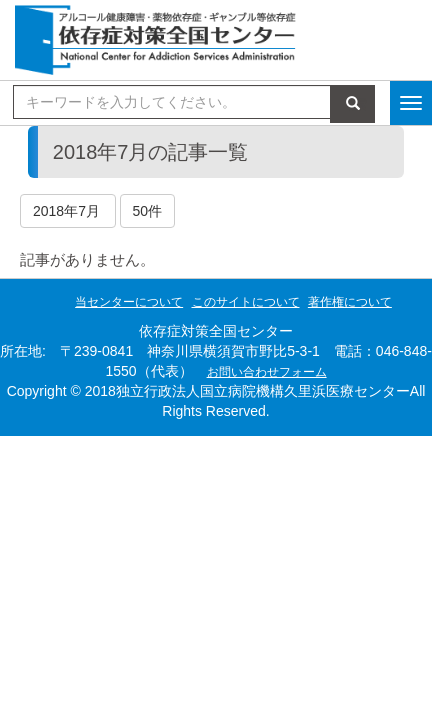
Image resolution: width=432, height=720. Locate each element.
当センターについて (129, 302)
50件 (148, 211)
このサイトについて (246, 302)
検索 (353, 104)
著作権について (350, 302)
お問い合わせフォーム (267, 372)
